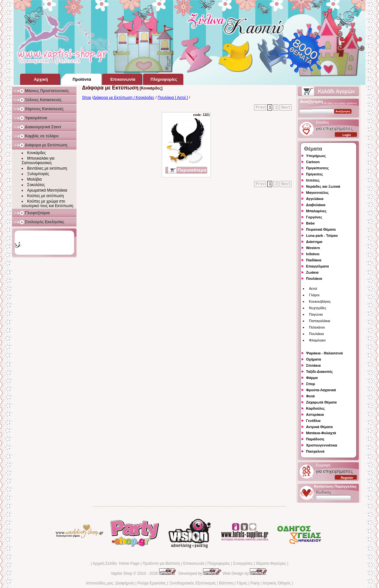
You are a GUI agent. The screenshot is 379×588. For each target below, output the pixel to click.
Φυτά (310, 396)
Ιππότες (313, 180)
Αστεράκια (315, 415)
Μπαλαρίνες (316, 211)
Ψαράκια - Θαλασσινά (324, 353)
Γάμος (242, 583)
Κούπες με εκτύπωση (46, 196)
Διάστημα (314, 242)
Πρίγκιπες (314, 174)
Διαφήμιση (125, 583)
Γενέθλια (313, 421)
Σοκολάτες (36, 185)
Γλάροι (314, 295)
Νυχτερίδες (318, 308)
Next (286, 108)
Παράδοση (315, 439)
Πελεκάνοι (317, 327)
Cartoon (313, 162)
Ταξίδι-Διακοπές (319, 372)
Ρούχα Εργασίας (152, 583)
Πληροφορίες (219, 563)
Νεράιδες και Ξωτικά (323, 186)
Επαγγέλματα (317, 266)
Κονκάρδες (36, 153)
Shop (87, 98)
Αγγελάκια (315, 199)
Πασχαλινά (315, 451)
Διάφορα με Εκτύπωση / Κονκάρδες (124, 98)
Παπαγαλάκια (320, 321)
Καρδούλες (315, 408)
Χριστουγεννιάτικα (322, 445)
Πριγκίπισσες (318, 168)
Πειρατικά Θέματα (321, 229)
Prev (260, 108)
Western (313, 248)
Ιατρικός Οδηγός (277, 583)
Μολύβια (34, 179)
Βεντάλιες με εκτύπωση (47, 168)
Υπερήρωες (316, 156)
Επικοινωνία (194, 563)
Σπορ (311, 384)
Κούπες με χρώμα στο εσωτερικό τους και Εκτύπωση (47, 204)
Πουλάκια (314, 278)
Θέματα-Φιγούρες (271, 563)
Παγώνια (316, 314)
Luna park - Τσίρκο (322, 236)
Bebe (310, 223)
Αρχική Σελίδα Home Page (116, 563)
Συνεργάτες (243, 563)
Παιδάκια (314, 260)
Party (255, 583)
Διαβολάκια (316, 205)
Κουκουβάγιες (320, 301)
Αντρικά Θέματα (319, 427)
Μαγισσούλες (317, 193)
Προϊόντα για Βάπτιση (161, 563)
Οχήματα (313, 359)
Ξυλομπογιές (38, 174)
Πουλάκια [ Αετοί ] (173, 98)
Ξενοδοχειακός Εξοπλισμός (193, 583)
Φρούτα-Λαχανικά (321, 390)
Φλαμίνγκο (317, 340)
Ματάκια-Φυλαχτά (321, 433)
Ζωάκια (312, 272)
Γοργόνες (314, 217)
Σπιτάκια (313, 365)
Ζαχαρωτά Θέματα (321, 402)
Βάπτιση (226, 583)
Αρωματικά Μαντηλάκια (47, 190)
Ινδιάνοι (313, 254)
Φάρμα (312, 378)
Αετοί (313, 289)
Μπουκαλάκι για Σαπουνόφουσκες (38, 161)
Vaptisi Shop (122, 573)
